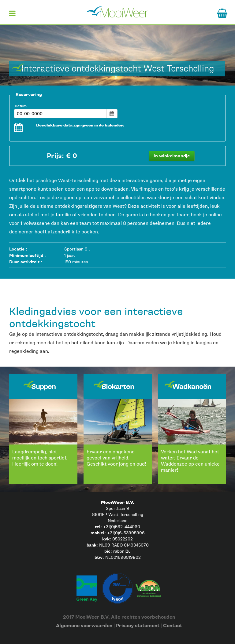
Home (117, 12)
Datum (21, 106)
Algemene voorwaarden (84, 626)
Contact (173, 626)
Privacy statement (138, 626)
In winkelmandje (172, 156)
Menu (12, 15)
